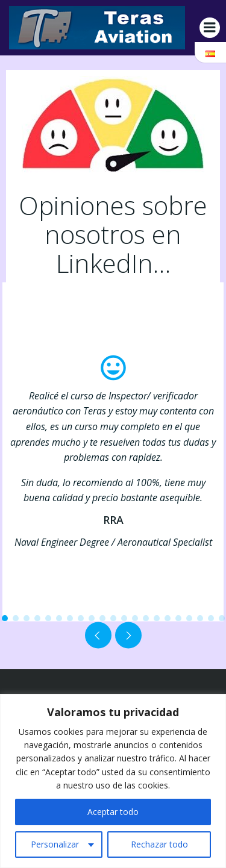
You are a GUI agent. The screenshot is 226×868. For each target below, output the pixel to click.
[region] (113, 781)
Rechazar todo (159, 844)
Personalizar (55, 844)
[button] (5, 618)
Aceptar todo (113, 812)
